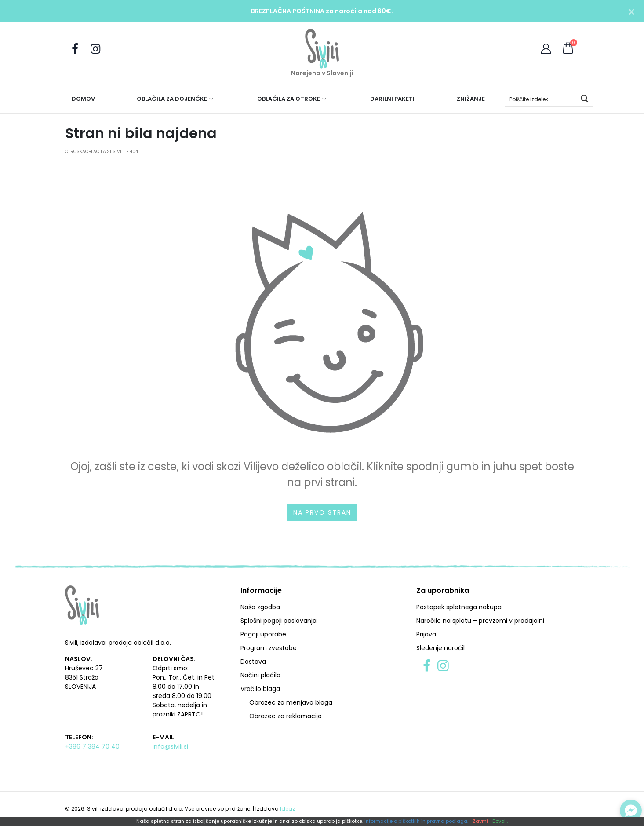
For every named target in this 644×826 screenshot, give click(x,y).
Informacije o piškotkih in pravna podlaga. (416, 821)
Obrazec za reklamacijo (286, 716)
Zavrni (480, 821)
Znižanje (471, 99)
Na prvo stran (322, 512)
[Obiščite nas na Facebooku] (75, 49)
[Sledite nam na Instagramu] (95, 49)
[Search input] (541, 99)
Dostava (253, 662)
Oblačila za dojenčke (172, 99)
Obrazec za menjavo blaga (291, 702)
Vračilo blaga (260, 689)
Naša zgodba (260, 607)
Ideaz (287, 809)
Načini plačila (260, 675)
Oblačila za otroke (289, 99)
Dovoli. (500, 821)
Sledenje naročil (440, 648)
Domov (83, 99)
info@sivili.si (170, 746)
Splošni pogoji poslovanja (278, 621)
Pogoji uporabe (263, 634)
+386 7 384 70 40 (92, 746)
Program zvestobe (269, 648)
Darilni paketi (392, 99)
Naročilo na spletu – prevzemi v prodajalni (480, 621)
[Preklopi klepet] (631, 811)
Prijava (426, 634)
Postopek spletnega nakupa (459, 607)
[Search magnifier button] (585, 99)
